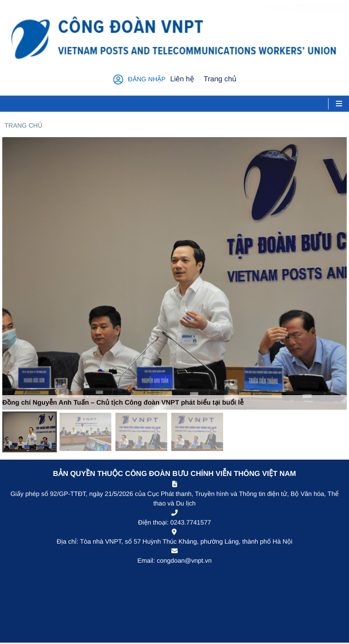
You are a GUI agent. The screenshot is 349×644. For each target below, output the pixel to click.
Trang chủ (23, 125)
